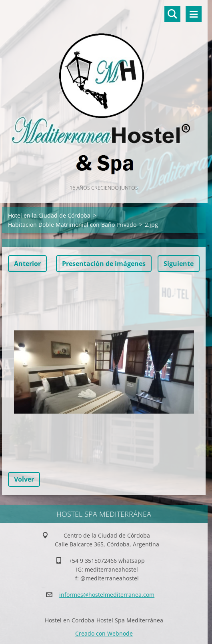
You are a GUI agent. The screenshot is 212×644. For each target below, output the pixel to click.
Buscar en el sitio (172, 14)
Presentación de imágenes (104, 264)
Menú (194, 14)
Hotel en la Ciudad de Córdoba (49, 215)
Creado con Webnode (104, 633)
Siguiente (179, 264)
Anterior (27, 264)
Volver (24, 479)
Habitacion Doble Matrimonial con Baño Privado (72, 225)
